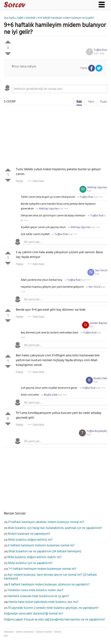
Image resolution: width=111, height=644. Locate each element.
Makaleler (9, 632)
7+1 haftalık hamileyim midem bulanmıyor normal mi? (42, 569)
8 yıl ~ (99, 53)
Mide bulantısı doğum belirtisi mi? (30, 540)
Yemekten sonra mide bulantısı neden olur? (35, 590)
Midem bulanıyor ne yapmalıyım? (29, 534)
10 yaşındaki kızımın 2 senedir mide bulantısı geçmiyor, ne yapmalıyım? (53, 608)
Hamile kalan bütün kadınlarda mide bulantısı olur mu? (44, 602)
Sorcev (28, 5)
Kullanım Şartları (44, 632)
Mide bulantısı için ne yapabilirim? (30, 563)
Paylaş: (20, 181)
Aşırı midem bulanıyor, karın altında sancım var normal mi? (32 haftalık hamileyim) (50, 577)
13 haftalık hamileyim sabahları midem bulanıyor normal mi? (46, 522)
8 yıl (89, 191)
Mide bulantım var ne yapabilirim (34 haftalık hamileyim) (45, 551)
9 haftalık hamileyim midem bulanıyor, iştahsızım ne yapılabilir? (49, 585)
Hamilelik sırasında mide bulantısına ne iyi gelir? (38, 596)
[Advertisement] (56, 137)
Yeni (91, 102)
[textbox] (60, 89)
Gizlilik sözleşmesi (25, 632)
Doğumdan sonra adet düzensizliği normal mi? (33, 614)
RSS (6, 636)
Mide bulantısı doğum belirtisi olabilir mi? (34, 557)
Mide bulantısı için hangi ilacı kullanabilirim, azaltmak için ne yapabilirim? (55, 528)
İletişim (58, 632)
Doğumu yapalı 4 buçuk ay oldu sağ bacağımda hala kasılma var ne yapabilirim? (54, 620)
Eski (79, 102)
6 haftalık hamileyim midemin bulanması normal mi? (41, 546)
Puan (104, 102)
